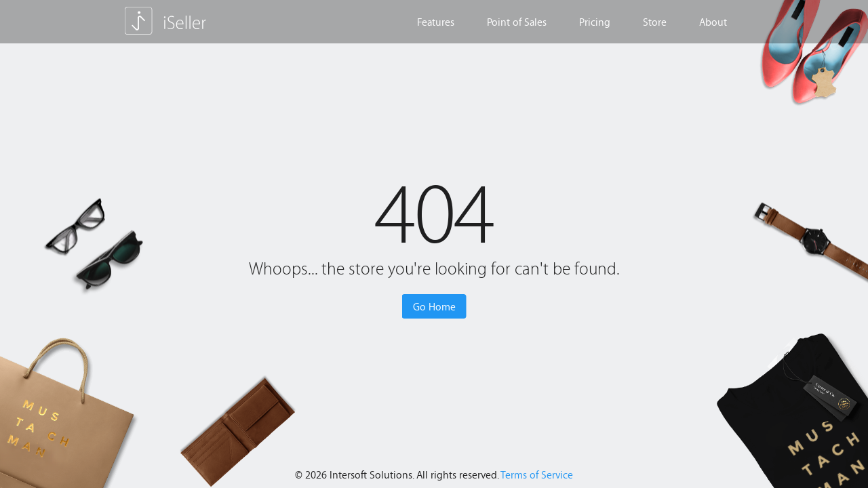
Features (436, 22)
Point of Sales (517, 22)
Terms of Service (537, 474)
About (713, 22)
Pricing (595, 22)
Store (655, 22)
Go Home (434, 306)
